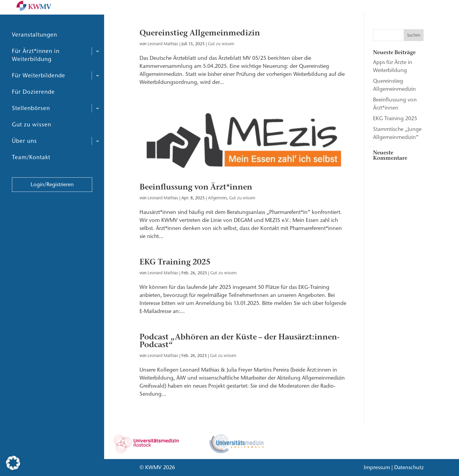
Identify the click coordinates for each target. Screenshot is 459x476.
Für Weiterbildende (39, 90)
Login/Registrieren (52, 199)
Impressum (377, 467)
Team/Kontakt (31, 172)
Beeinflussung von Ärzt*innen (196, 187)
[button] (13, 463)
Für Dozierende (33, 106)
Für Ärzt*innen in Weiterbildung (36, 69)
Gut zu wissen (32, 139)
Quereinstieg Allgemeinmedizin (200, 33)
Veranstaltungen (35, 49)
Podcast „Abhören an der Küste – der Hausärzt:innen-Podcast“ (240, 341)
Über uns (24, 155)
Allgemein (217, 198)
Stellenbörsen (31, 122)
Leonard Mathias (163, 44)
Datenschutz (409, 467)
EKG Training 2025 (175, 262)
